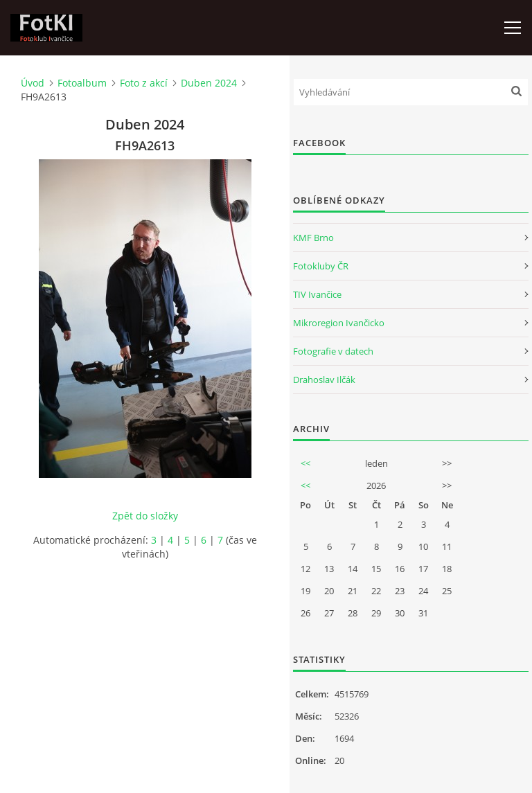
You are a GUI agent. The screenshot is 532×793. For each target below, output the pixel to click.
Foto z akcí (144, 83)
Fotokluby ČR (321, 266)
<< (305, 463)
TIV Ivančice (317, 294)
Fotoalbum (82, 83)
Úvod (33, 83)
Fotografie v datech (333, 351)
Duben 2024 (209, 83)
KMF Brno (313, 238)
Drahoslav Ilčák (324, 380)
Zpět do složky (145, 516)
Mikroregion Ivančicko (339, 323)
